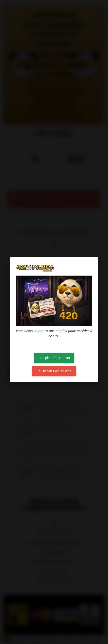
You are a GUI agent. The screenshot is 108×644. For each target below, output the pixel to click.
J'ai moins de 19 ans (54, 371)
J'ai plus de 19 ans (54, 358)
